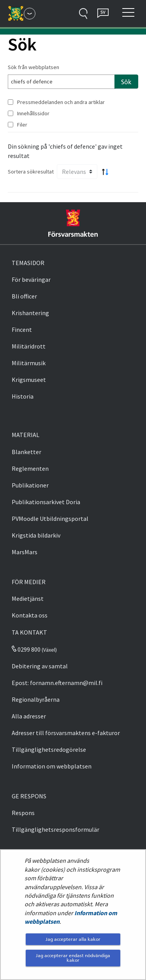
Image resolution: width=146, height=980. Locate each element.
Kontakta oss (30, 615)
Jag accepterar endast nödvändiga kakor (73, 958)
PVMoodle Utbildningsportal (50, 519)
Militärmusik (29, 363)
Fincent (22, 330)
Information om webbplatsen (52, 766)
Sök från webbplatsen (33, 67)
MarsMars (25, 552)
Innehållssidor (33, 113)
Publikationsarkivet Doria (46, 502)
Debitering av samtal (40, 666)
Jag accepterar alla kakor (73, 939)
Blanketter (26, 452)
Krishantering (30, 313)
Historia (23, 396)
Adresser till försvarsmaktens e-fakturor (66, 733)
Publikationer (30, 485)
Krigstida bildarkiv (36, 535)
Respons (23, 813)
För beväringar (31, 279)
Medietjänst (28, 598)
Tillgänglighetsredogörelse (49, 749)
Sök (126, 82)
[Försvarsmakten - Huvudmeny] (30, 14)
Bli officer (24, 296)
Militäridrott (29, 346)
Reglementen (30, 468)
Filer (22, 125)
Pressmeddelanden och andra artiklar (61, 102)
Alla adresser (29, 716)
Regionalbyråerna (36, 699)
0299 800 (26, 649)
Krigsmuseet (29, 380)
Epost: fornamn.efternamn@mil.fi (57, 683)
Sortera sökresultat (31, 172)
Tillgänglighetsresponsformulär (55, 829)
